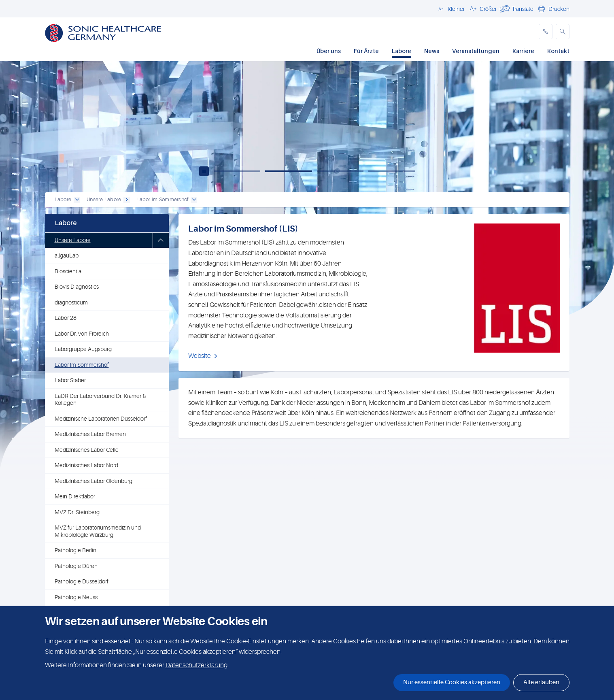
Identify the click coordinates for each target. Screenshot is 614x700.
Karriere (523, 51)
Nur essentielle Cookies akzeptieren (452, 682)
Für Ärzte (366, 51)
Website (200, 356)
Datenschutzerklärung (197, 665)
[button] (450, 9)
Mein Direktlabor (75, 496)
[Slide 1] (237, 171)
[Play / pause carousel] (204, 171)
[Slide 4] (392, 171)
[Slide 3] (340, 171)
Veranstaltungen (476, 51)
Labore (402, 51)
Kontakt (558, 51)
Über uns (329, 51)
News (432, 51)
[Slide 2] (289, 171)
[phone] (546, 32)
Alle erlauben (541, 682)
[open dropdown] (77, 200)
